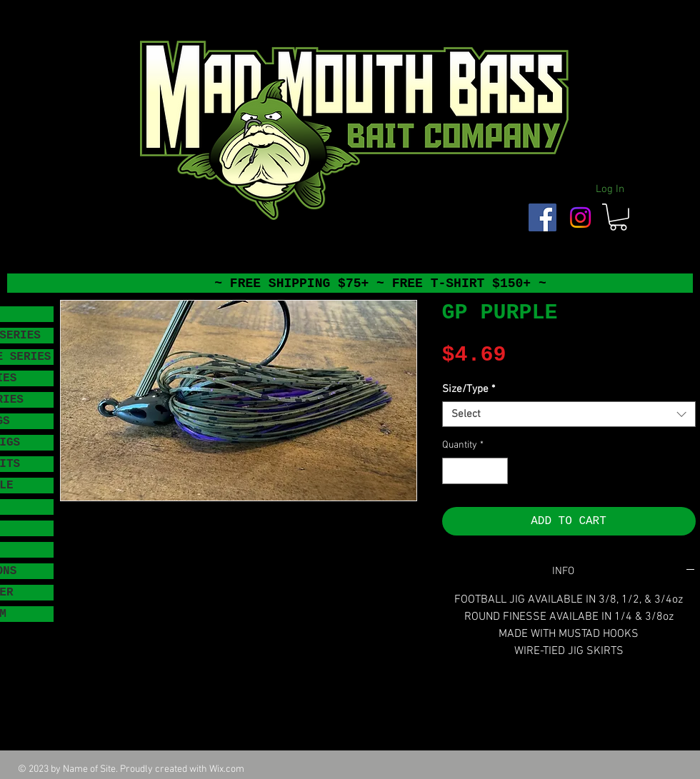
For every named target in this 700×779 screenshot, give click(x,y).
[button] (618, 217)
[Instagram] (580, 217)
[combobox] (569, 414)
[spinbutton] (475, 471)
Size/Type (469, 389)
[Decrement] (453, 471)
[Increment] (497, 471)
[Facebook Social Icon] (542, 217)
